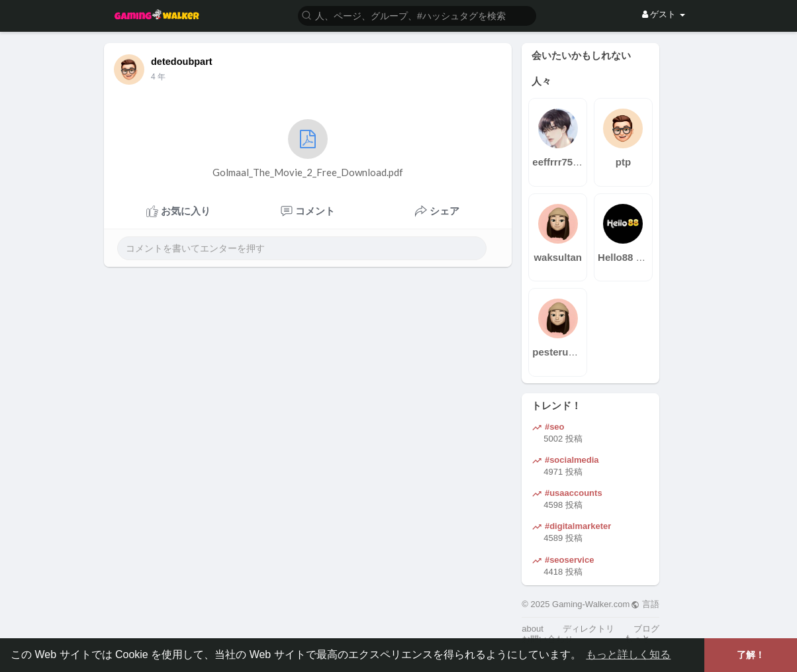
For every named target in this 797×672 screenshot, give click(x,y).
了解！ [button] (751, 655)
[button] (417, 15)
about (533, 629)
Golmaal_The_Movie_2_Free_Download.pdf (308, 149)
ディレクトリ (588, 629)
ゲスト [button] (664, 14)
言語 (645, 604)
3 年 (158, 77)
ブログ (646, 629)
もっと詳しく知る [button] (628, 654)
